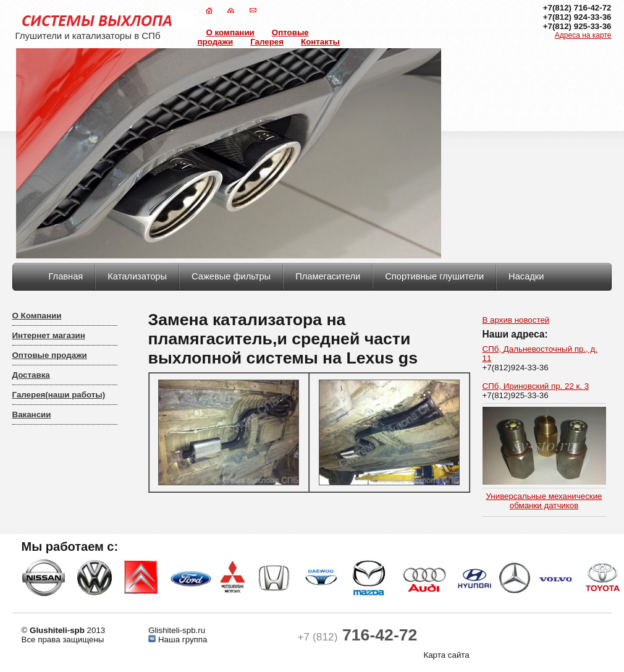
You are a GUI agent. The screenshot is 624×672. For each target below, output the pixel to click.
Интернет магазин (49, 335)
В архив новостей (516, 320)
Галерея (267, 42)
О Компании (37, 316)
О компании (230, 32)
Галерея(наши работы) (59, 395)
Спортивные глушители (434, 276)
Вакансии (32, 415)
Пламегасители (328, 276)
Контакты (320, 42)
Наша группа (181, 640)
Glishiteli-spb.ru (177, 630)
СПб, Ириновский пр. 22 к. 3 (536, 386)
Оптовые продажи (50, 355)
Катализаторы (137, 276)
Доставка (31, 375)
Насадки (526, 276)
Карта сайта (446, 655)
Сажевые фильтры (231, 276)
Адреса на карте (583, 35)
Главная (66, 276)
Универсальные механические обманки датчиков (544, 501)
